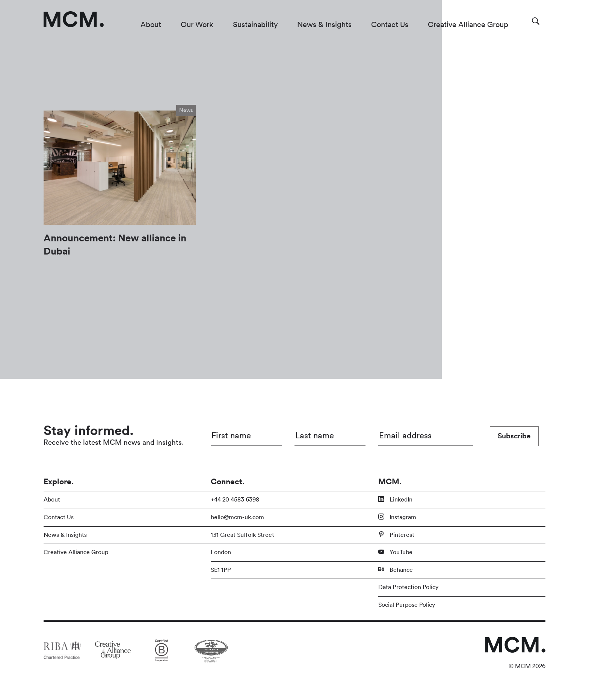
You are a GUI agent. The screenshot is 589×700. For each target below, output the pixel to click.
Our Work (197, 25)
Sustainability (255, 25)
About (151, 25)
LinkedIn (395, 499)
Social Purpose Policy (407, 605)
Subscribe (514, 436)
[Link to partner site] (62, 650)
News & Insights (324, 25)
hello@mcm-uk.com (237, 517)
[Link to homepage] (74, 19)
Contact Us (390, 25)
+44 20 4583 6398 (235, 500)
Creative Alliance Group (468, 25)
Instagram (397, 517)
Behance (396, 570)
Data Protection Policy (408, 587)
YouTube (395, 552)
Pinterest (396, 535)
